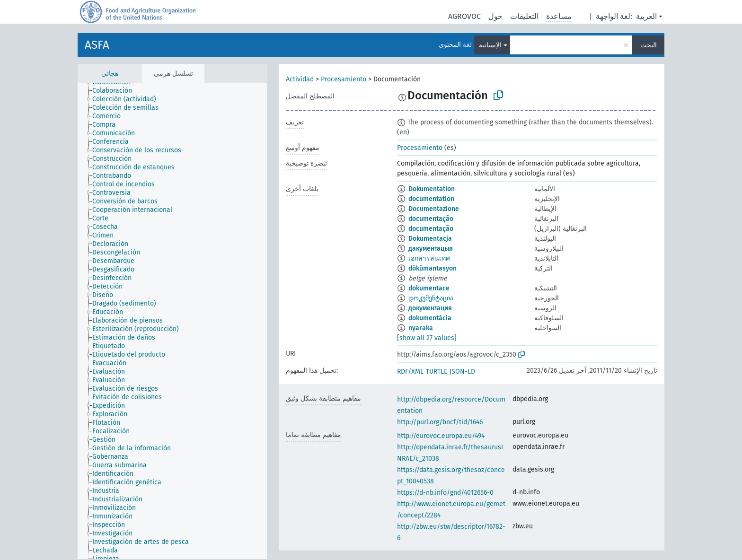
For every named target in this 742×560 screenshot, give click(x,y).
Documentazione (434, 209)
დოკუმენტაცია (431, 298)
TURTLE (437, 372)
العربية (646, 16)
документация (430, 308)
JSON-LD (462, 372)
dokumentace (429, 288)
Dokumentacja (430, 239)
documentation (431, 199)
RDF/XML (410, 372)
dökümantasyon (433, 268)
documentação (431, 219)
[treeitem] (116, 91)
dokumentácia (430, 318)
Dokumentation (432, 189)
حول (495, 16)
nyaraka (421, 328)
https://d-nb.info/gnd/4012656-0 (445, 493)
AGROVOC (464, 16)
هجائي (110, 74)
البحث (649, 45)
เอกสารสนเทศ (429, 258)
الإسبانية (490, 45)
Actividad (300, 79)
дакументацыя (431, 249)
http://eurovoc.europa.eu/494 (441, 436)
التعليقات (524, 16)
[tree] (172, 321)
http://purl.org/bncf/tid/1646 (440, 422)
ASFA (97, 45)
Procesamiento (344, 79)
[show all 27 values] (427, 338)
